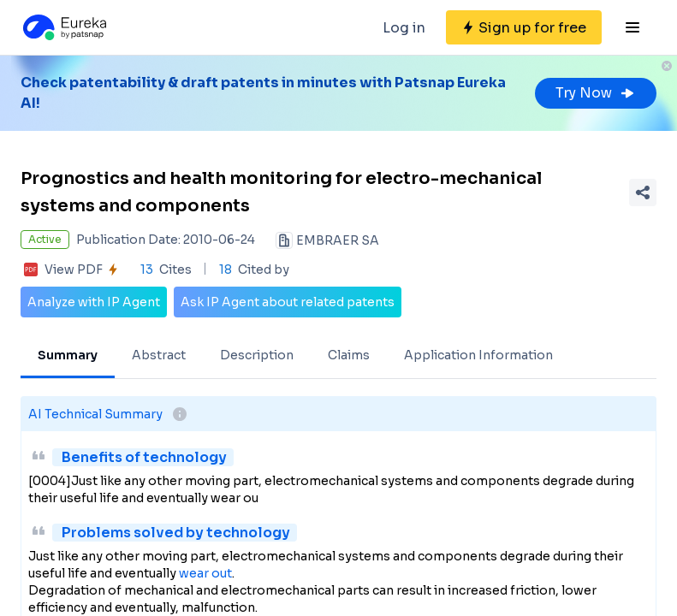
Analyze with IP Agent (94, 302)
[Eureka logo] (63, 27)
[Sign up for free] (524, 27)
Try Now (596, 93)
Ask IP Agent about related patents (288, 302)
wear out (205, 573)
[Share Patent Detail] (643, 192)
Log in (404, 28)
